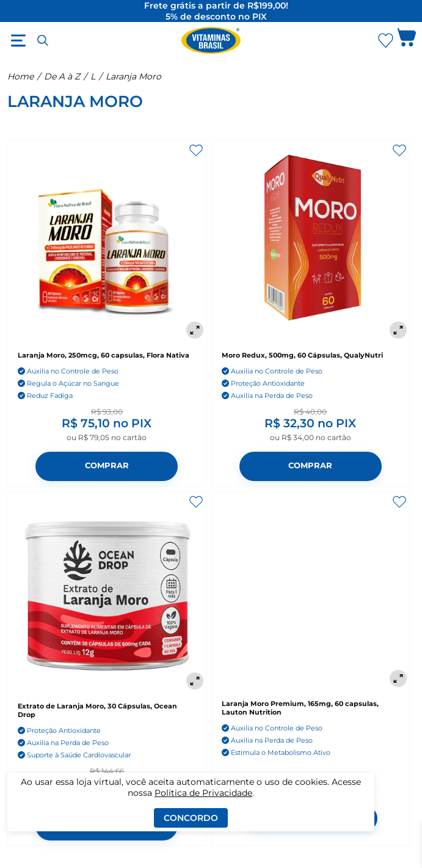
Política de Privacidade (203, 793)
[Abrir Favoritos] (386, 41)
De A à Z (62, 76)
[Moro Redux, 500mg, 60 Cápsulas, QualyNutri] (311, 241)
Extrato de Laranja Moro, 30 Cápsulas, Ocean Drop (97, 710)
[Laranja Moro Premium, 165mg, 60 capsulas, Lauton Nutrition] (311, 591)
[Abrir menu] (18, 40)
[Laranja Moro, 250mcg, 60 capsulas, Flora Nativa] (107, 241)
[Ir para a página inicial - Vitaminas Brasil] (211, 40)
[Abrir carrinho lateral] (407, 40)
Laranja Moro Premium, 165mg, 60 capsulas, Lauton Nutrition (300, 708)
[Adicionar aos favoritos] (196, 150)
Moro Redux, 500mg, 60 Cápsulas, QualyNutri (302, 355)
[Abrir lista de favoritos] (385, 40)
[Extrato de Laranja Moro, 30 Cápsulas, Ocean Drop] (107, 592)
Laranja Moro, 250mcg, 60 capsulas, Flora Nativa (104, 355)
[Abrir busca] (43, 40)
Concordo (191, 818)
